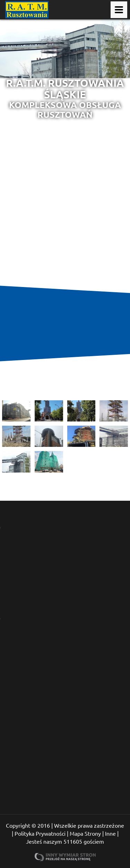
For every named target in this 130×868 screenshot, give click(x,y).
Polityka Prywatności (40, 833)
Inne (110, 833)
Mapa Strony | (87, 833)
